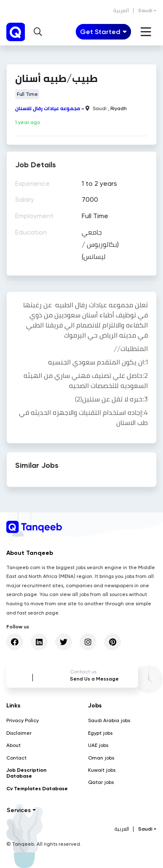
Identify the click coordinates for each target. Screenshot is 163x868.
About (13, 745)
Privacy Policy (23, 720)
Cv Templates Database (37, 789)
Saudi (145, 11)
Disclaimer (19, 733)
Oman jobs (101, 758)
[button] (38, 32)
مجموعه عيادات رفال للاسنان (48, 108)
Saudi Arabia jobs (109, 720)
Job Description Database (26, 773)
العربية (121, 11)
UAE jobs (98, 745)
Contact (16, 758)
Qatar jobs (101, 782)
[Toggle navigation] (103, 32)
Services (19, 810)
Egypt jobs (100, 733)
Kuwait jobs (102, 770)
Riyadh (119, 108)
